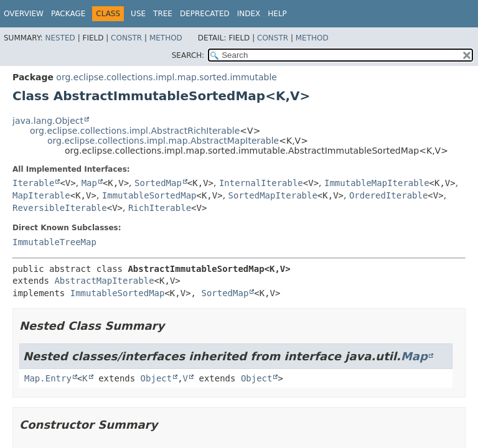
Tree (163, 14)
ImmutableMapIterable (377, 183)
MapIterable (41, 195)
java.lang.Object (48, 121)
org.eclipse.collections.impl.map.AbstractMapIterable (163, 141)
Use (138, 14)
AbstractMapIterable (104, 281)
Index (249, 14)
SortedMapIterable (273, 195)
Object (157, 378)
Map (89, 183)
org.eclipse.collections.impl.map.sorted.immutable (166, 77)
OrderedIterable (388, 195)
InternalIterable (261, 183)
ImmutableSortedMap (149, 195)
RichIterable (160, 208)
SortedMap (158, 183)
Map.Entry (48, 378)
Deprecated (205, 14)
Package (68, 14)
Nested (60, 38)
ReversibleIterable (60, 208)
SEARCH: (188, 55)
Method (166, 38)
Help (277, 14)
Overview (24, 14)
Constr (126, 38)
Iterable (33, 183)
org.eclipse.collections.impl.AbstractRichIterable (135, 131)
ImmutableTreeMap (54, 242)
